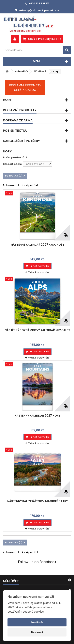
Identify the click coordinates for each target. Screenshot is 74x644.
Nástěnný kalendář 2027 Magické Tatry (37, 501)
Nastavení (37, 632)
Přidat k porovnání (39, 272)
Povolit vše (37, 622)
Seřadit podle (12, 164)
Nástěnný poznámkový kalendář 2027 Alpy (37, 330)
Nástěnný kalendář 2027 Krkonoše (37, 245)
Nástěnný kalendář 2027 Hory (37, 416)
